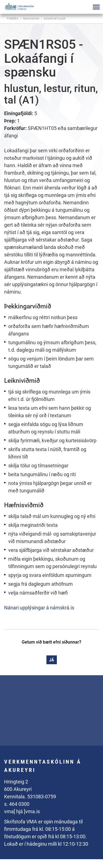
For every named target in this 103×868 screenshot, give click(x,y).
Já (52, 660)
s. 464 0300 (17, 804)
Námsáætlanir (55, 19)
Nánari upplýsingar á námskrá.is (39, 608)
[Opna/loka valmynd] (96, 7)
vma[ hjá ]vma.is (22, 811)
